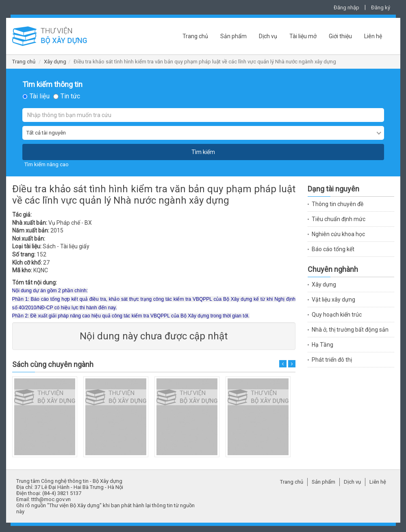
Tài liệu (40, 96)
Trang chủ (195, 36)
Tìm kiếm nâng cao (47, 164)
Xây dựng (55, 62)
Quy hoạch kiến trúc (337, 315)
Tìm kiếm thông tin (52, 85)
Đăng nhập (346, 8)
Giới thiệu (340, 36)
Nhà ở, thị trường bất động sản (350, 330)
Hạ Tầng (322, 345)
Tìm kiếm (203, 152)
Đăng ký (381, 8)
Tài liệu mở (303, 36)
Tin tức (70, 96)
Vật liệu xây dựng (333, 300)
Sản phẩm (233, 36)
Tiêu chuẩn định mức (339, 219)
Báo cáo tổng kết (333, 249)
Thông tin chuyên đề (338, 204)
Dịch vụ (268, 36)
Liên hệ (373, 36)
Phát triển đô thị (332, 360)
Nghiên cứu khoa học (338, 234)
